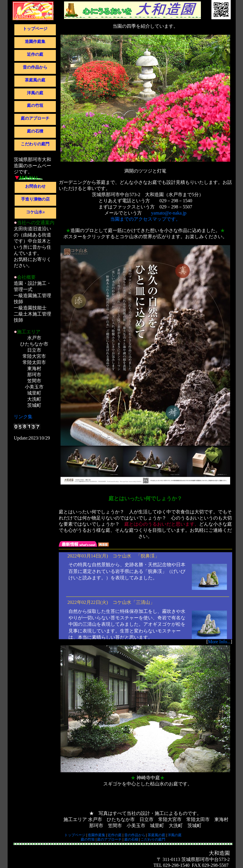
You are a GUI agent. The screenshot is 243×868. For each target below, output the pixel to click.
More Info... (219, 642)
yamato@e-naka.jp (169, 213)
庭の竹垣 (35, 106)
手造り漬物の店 (35, 199)
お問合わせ (35, 186)
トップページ (35, 29)
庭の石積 (35, 131)
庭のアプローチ (35, 118)
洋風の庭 (35, 93)
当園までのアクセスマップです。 (145, 219)
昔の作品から (35, 67)
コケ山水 (35, 212)
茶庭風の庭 (35, 80)
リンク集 (23, 417)
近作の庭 (35, 54)
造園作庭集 (35, 42)
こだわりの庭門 (35, 144)
